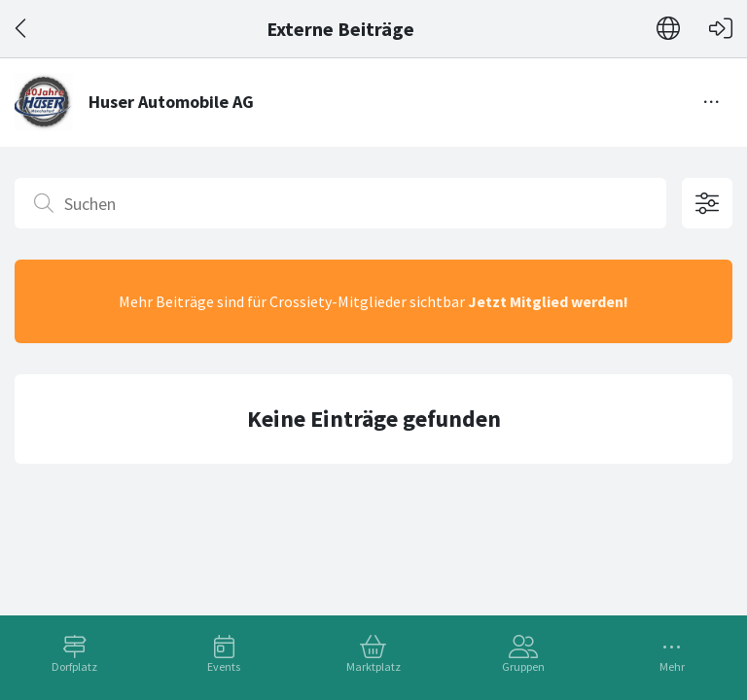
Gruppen (523, 666)
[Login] (721, 29)
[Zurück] (22, 29)
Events (224, 666)
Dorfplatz (74, 666)
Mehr (672, 666)
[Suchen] (340, 203)
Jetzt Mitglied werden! (548, 301)
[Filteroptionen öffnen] (707, 203)
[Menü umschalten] (712, 102)
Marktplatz (373, 666)
